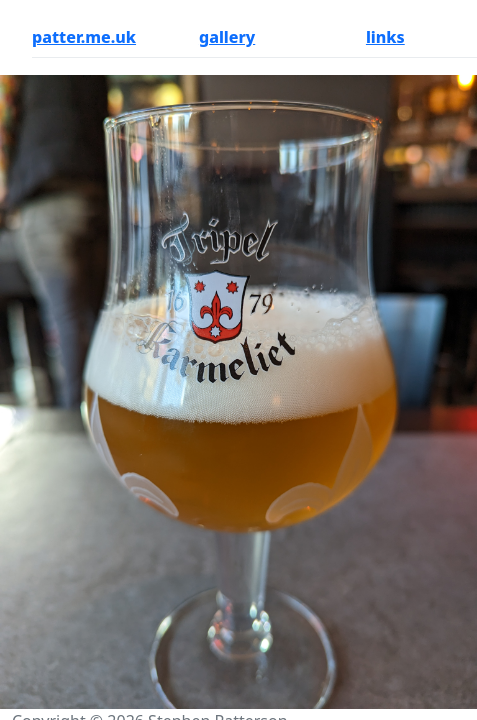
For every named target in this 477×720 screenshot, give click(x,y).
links (385, 37)
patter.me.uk (84, 37)
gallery (227, 37)
